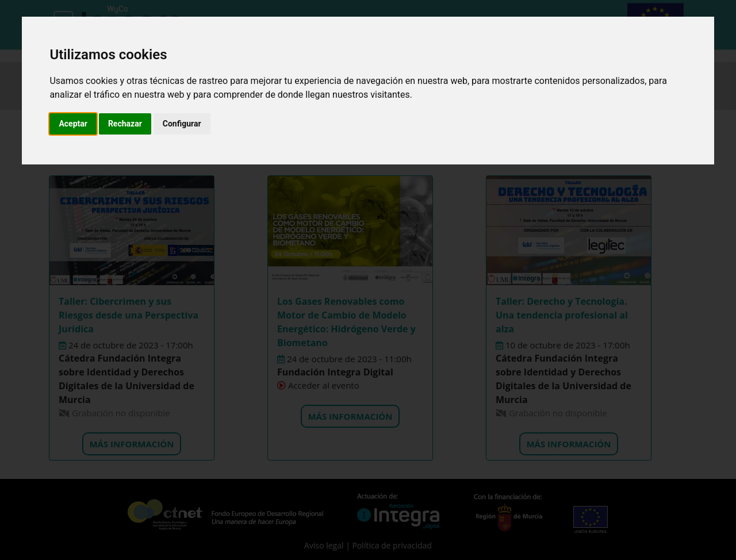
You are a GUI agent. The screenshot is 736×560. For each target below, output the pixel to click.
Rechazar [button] (125, 124)
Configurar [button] (182, 124)
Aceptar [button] (73, 124)
